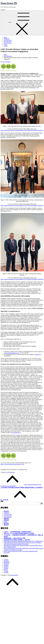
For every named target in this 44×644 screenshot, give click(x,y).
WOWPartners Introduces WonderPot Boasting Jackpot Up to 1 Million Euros (23, 541)
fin (3, 62)
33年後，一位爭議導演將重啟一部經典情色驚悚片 (18, 532)
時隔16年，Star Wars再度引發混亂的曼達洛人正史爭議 (19, 533)
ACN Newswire (8, 40)
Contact (6, 46)
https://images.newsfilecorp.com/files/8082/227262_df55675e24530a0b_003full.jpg (22, 279)
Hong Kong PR (9, 3)
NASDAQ (6, 561)
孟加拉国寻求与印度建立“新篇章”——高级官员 (17, 540)
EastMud (6, 565)
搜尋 (2, 501)
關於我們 (6, 523)
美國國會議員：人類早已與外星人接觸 (15, 538)
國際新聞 (6, 519)
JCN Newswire (8, 42)
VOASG (6, 571)
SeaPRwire (7, 39)
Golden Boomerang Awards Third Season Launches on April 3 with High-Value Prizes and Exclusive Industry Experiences (22, 543)
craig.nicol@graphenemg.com (11, 353)
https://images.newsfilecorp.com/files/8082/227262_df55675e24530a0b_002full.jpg (22, 205)
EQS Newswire (8, 43)
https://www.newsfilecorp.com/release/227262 (12, 464)
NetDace (6, 568)
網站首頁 (6, 511)
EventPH (6, 572)
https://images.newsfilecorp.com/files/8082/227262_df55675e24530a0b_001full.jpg (22, 130)
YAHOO (6, 560)
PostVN (6, 570)
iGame (5, 44)
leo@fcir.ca (38, 354)
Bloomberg (7, 562)
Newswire (6, 564)
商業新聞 (6, 520)
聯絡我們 (6, 525)
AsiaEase (6, 567)
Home (5, 37)
